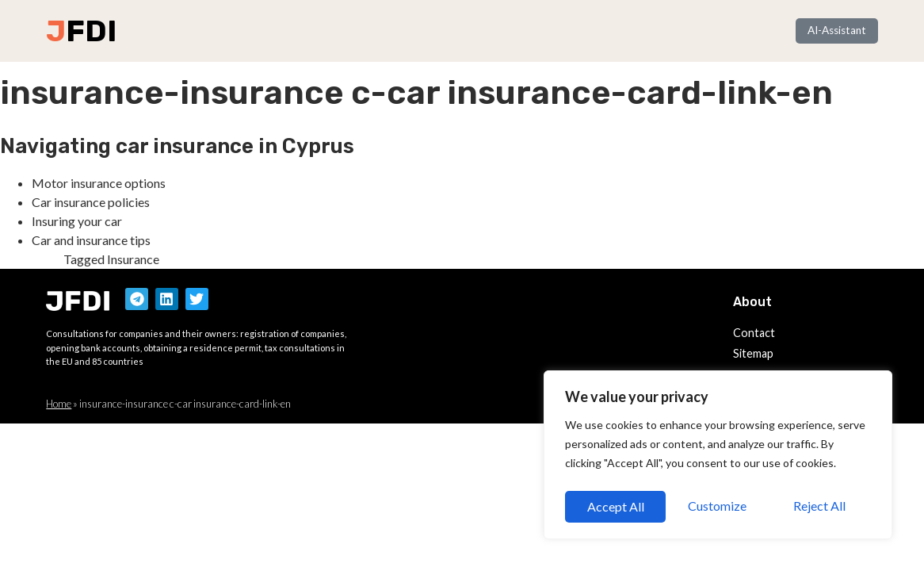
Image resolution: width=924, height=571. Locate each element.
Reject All (719, 506)
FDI (91, 31)
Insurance (133, 259)
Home (59, 404)
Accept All (822, 506)
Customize (615, 506)
